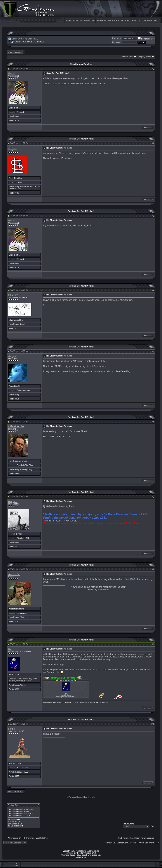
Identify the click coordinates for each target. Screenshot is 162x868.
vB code (12, 820)
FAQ (36, 39)
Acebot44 (14, 574)
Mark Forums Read (126, 838)
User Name (117, 38)
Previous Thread (75, 797)
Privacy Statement (146, 843)
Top (157, 843)
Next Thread (89, 797)
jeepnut (13, 501)
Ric (10, 649)
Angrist (13, 356)
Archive (133, 843)
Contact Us (110, 843)
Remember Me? (146, 39)
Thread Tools (128, 57)
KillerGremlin (16, 426)
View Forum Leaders (145, 838)
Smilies (11, 822)
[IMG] (11, 824)
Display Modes (145, 57)
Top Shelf (28, 39)
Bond (11, 73)
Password (116, 42)
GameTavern (17, 39)
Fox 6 (12, 729)
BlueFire (13, 295)
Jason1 (13, 148)
